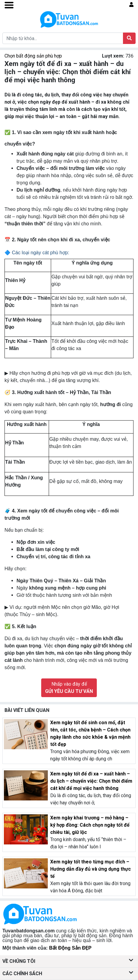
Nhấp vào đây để (69, 688)
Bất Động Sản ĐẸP (70, 948)
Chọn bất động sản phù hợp (33, 56)
